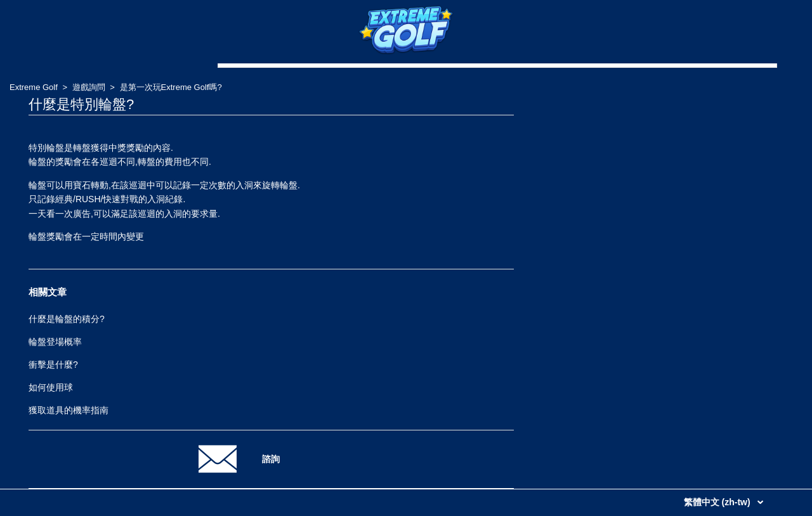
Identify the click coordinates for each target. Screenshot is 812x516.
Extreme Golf (34, 87)
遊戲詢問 (89, 87)
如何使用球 (51, 387)
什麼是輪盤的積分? (67, 319)
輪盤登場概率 (55, 342)
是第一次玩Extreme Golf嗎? (171, 87)
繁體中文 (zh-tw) (718, 502)
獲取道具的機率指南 (69, 410)
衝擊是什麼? (53, 364)
